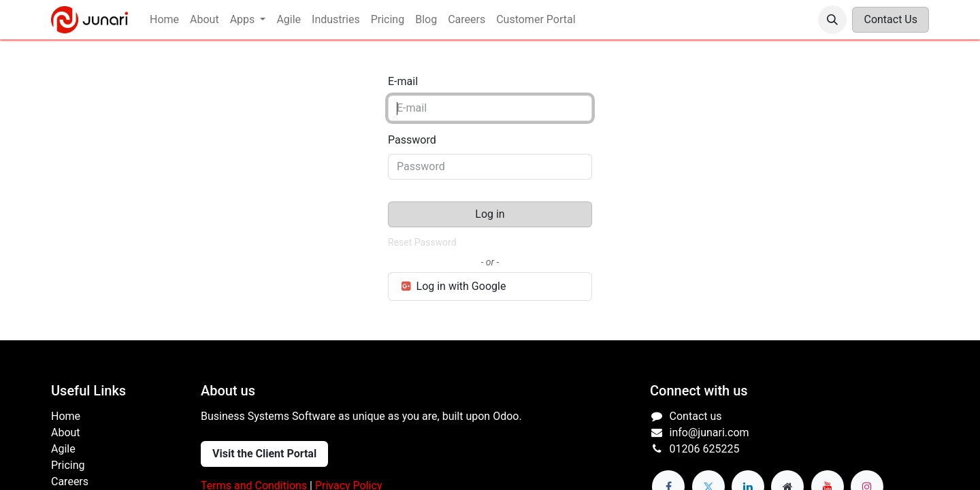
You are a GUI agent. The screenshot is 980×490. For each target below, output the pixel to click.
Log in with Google (453, 286)
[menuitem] (164, 20)
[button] (832, 20)
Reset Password (422, 242)
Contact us (696, 416)
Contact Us (891, 19)
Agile (63, 449)
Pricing (68, 465)
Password (412, 140)
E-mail (403, 81)
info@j (685, 432)
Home (66, 416)
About (67, 432)
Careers (70, 481)
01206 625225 (705, 449)
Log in (490, 214)
